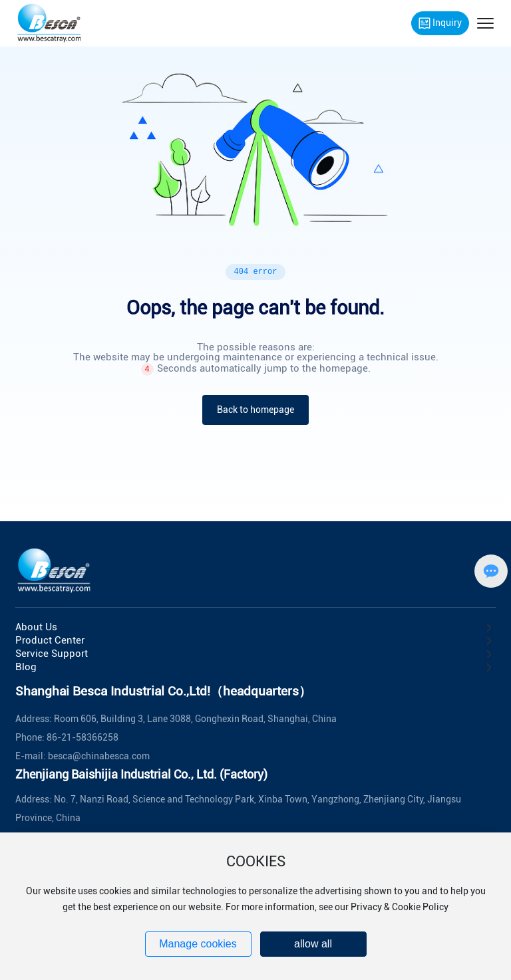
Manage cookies (198, 944)
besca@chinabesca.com (99, 756)
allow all (313, 944)
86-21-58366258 (83, 737)
